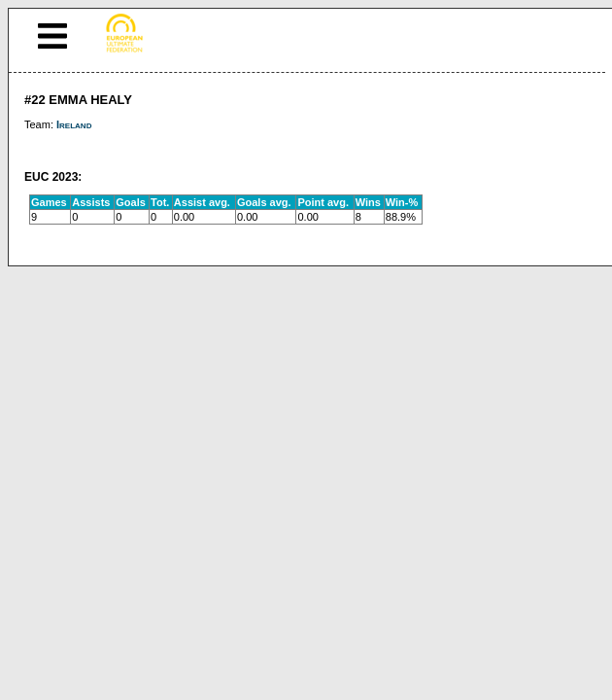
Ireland (74, 124)
